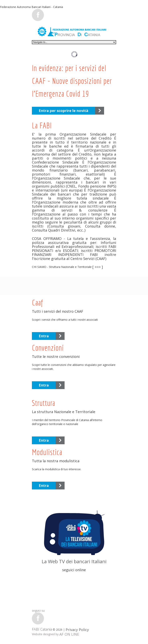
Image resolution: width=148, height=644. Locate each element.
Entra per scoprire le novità (63, 111)
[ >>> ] (98, 267)
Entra (44, 336)
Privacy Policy (77, 630)
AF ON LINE (69, 634)
